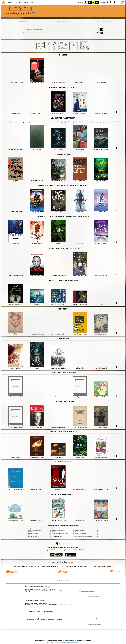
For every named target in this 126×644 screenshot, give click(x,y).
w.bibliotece (54, 567)
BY (97, 2)
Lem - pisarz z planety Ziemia (35, 600)
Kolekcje (42, 33)
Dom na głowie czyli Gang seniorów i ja (84, 537)
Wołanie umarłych (56, 535)
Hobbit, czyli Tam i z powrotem (35, 530)
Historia (19, 2)
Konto (33, 2)
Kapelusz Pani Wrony (80, 530)
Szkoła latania (31, 532)
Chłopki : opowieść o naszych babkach (60, 533)
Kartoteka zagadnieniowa (104, 21)
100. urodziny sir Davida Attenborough (38, 587)
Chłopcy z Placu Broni (33, 533)
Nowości (10, 2)
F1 (111, 2)
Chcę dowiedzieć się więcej (54, 642)
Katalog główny (22, 21)
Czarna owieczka (79, 532)
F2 (116, 2)
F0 (108, 2)
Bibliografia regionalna (63, 21)
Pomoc (26, 2)
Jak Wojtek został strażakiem (82, 535)
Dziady (30, 535)
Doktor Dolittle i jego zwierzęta (82, 533)
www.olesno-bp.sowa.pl (87, 591)
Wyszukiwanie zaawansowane (31, 33)
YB (93, 2)
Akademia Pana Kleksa (57, 537)
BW (89, 2)
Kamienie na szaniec (33, 537)
